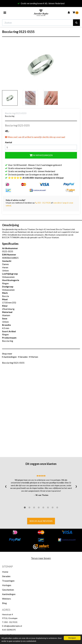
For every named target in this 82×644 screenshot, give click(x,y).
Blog (4, 603)
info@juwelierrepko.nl (13, 626)
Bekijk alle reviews (41, 521)
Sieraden (23, 357)
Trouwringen (8, 581)
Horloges (7, 585)
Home (5, 572)
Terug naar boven (41, 558)
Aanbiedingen (9, 357)
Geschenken (8, 590)
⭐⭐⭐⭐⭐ (36, 178)
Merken (34, 357)
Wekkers (7, 599)
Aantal (8, 142)
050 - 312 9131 (43, 203)
